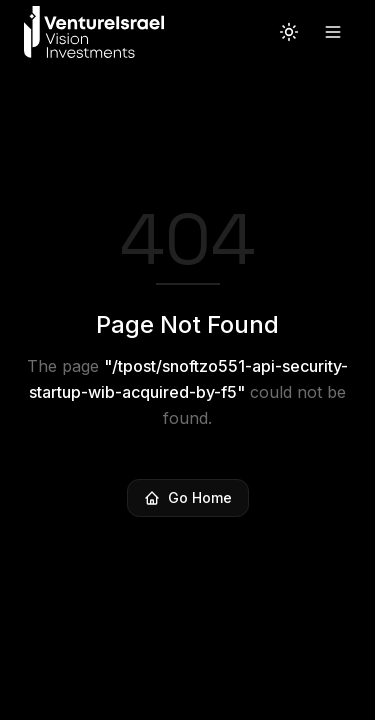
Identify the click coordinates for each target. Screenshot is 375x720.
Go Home (188, 497)
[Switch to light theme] (289, 32)
